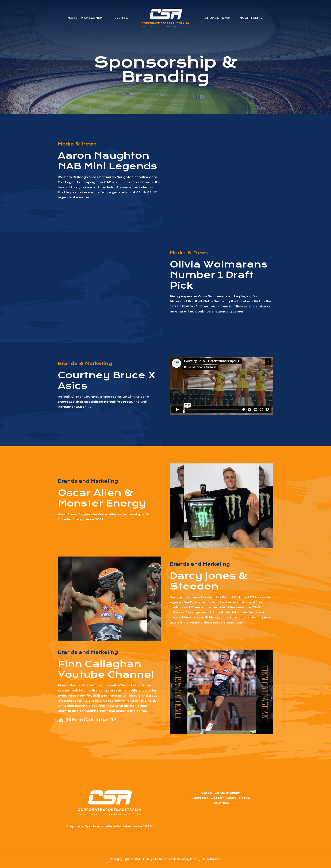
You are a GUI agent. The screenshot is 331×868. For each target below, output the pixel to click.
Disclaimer (212, 859)
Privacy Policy (189, 859)
